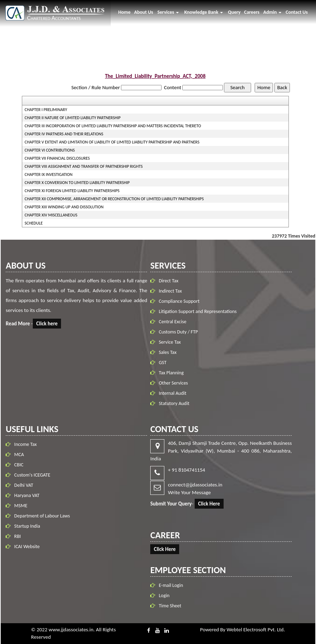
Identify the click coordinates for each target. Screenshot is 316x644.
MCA (19, 453)
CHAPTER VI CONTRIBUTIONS (50, 150)
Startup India (27, 525)
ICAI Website (27, 545)
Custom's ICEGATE (32, 474)
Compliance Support (180, 301)
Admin (272, 12)
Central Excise (174, 322)
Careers (252, 12)
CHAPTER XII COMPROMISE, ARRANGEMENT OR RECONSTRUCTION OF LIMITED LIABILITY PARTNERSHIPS (114, 199)
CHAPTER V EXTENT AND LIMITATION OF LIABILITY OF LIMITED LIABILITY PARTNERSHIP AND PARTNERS (112, 142)
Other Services (175, 383)
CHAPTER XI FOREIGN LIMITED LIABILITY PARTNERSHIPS (72, 191)
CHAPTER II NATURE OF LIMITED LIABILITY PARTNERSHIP (73, 118)
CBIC (19, 463)
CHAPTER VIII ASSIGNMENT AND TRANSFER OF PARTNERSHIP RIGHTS (84, 166)
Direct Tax (170, 281)
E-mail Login (169, 585)
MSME (21, 504)
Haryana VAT (27, 494)
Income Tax (25, 443)
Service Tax (171, 342)
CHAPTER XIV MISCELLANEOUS (51, 215)
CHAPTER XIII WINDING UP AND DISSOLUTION (64, 207)
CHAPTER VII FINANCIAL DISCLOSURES (57, 158)
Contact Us (297, 12)
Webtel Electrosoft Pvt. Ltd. (256, 630)
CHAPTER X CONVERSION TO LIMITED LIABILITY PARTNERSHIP (77, 183)
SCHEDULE (34, 223)
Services (168, 12)
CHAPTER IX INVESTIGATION (49, 174)
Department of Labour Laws (42, 514)
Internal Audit (174, 393)
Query (234, 12)
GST (164, 363)
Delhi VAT (24, 484)
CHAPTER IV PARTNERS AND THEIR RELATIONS (64, 134)
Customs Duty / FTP (180, 332)
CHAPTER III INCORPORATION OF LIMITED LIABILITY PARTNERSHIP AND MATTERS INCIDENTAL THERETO (113, 126)
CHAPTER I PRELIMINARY (46, 110)
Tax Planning (173, 373)
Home (124, 12)
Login (163, 596)
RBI (17, 535)
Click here (48, 324)
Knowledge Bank (203, 12)
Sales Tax (169, 352)
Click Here (208, 504)
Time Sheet (169, 606)
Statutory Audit (175, 403)
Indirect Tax (172, 291)
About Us (144, 12)
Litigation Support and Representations (199, 311)
